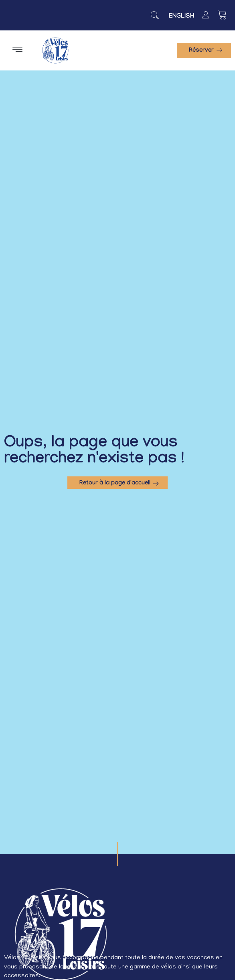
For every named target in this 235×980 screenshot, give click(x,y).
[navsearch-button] (155, 15)
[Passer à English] (181, 17)
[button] (18, 50)
